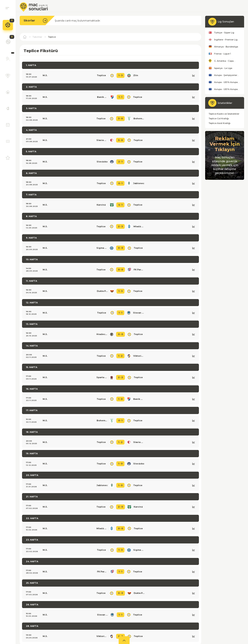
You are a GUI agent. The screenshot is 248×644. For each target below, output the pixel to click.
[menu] (7, 8)
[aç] (124, 640)
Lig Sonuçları (226, 21)
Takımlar (37, 37)
